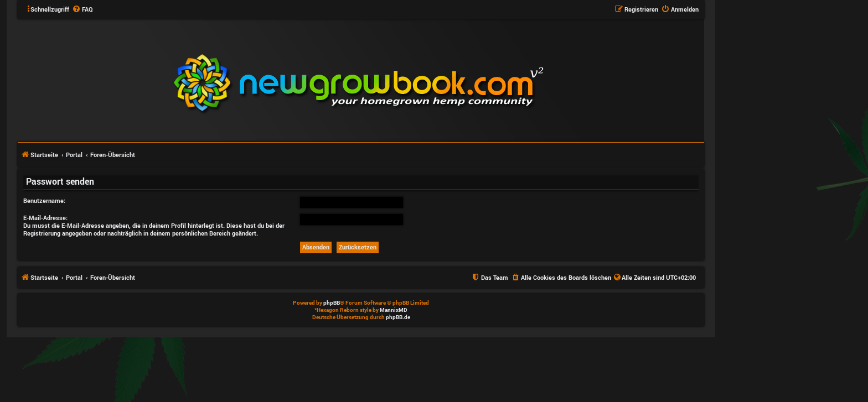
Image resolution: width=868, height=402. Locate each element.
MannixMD (394, 310)
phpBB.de (398, 317)
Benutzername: (44, 200)
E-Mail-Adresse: (45, 218)
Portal (74, 155)
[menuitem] (82, 9)
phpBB (332, 303)
